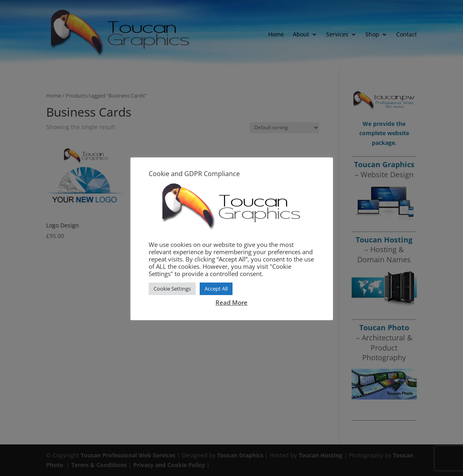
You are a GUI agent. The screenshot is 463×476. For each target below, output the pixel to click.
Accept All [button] (216, 289)
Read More (231, 302)
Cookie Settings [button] (172, 289)
